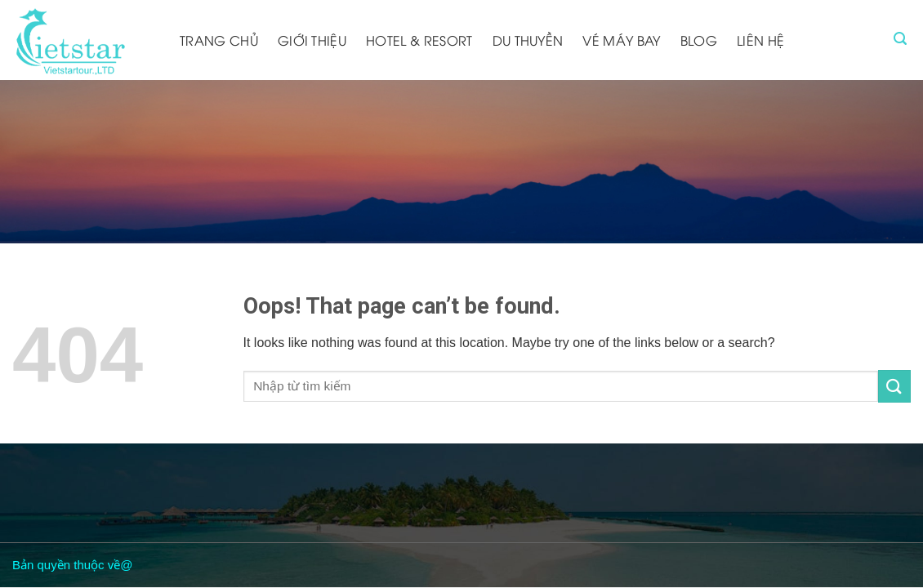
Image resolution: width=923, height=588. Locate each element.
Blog (699, 40)
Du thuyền (528, 40)
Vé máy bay (621, 40)
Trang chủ (219, 40)
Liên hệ (760, 40)
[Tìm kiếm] (900, 39)
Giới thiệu (312, 40)
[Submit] (894, 386)
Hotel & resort (419, 40)
